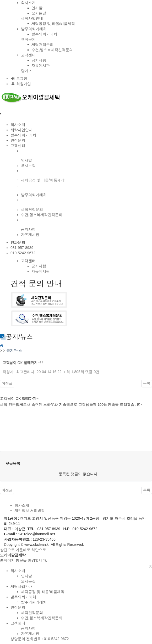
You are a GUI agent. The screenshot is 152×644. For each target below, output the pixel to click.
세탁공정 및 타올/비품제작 (53, 24)
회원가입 (21, 84)
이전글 (7, 383)
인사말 (37, 8)
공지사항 (39, 60)
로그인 (19, 79)
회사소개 (28, 3)
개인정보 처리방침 (30, 510)
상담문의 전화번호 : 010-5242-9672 (40, 639)
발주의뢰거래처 (34, 29)
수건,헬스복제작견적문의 (52, 50)
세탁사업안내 (32, 18)
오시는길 (39, 13)
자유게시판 (41, 65)
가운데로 (23, 550)
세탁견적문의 (42, 45)
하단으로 (39, 550)
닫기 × (26, 71)
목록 (147, 383)
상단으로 (7, 550)
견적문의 (28, 39)
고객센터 (28, 55)
